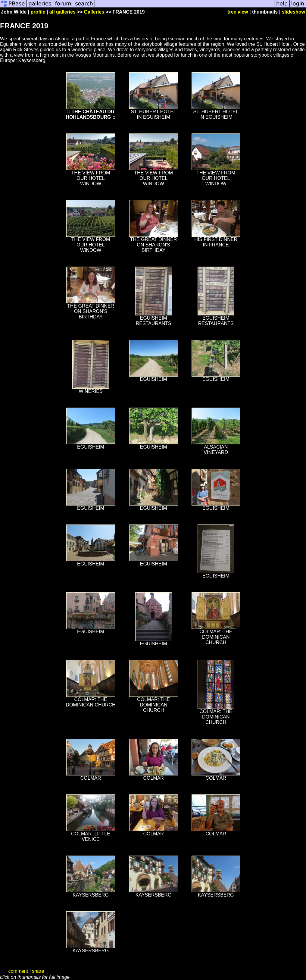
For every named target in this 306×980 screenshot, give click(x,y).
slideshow (294, 12)
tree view (238, 12)
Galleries (94, 12)
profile (38, 12)
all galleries (62, 12)
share (38, 971)
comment (18, 971)
